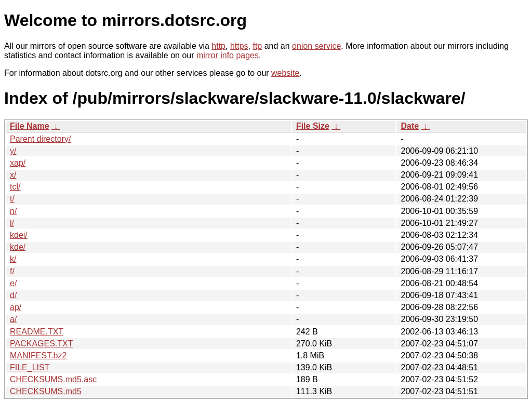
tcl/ (15, 187)
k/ (13, 259)
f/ (12, 271)
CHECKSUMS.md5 (46, 391)
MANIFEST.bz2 (38, 355)
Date (410, 126)
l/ (12, 223)
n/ (13, 211)
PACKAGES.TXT (42, 344)
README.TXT (37, 332)
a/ (13, 319)
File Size (313, 126)
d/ (13, 295)
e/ (13, 283)
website (285, 73)
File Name (30, 126)
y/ (13, 151)
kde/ (18, 247)
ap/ (16, 307)
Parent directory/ (40, 139)
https (239, 46)
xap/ (18, 163)
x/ (13, 175)
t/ (12, 199)
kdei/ (19, 235)
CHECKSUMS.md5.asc (53, 379)
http (218, 46)
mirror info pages (228, 55)
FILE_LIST (30, 367)
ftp (257, 46)
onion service (316, 46)
